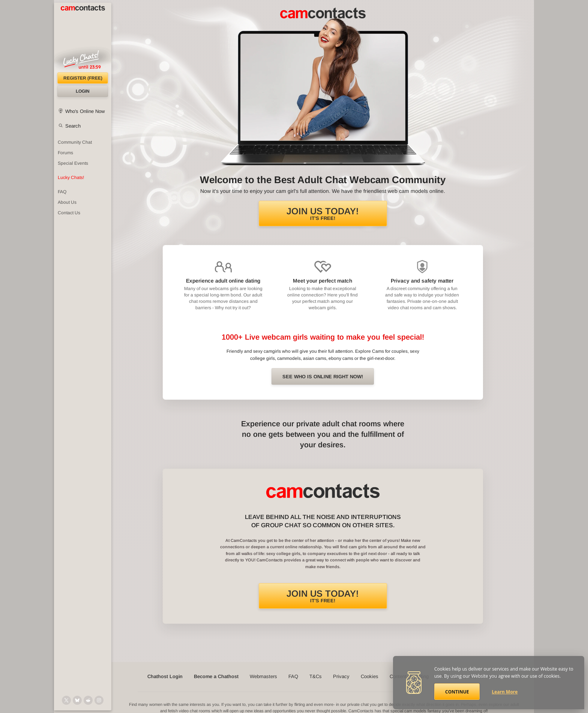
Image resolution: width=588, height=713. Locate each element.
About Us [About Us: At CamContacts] (67, 202)
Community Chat (75, 142)
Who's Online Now (85, 111)
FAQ (293, 676)
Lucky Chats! (71, 177)
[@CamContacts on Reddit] (88, 700)
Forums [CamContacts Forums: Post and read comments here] (65, 153)
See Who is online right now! (323, 377)
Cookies (370, 676)
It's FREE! (323, 214)
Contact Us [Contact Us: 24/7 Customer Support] (69, 213)
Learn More (505, 692)
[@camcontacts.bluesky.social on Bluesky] (77, 700)
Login (83, 91)
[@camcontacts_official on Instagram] (99, 700)
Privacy (341, 676)
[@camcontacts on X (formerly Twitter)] (66, 700)
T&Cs (316, 676)
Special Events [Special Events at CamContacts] (73, 163)
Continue (457, 692)
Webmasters (263, 676)
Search (73, 126)
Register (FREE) (83, 78)
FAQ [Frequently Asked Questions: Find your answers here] (62, 192)
